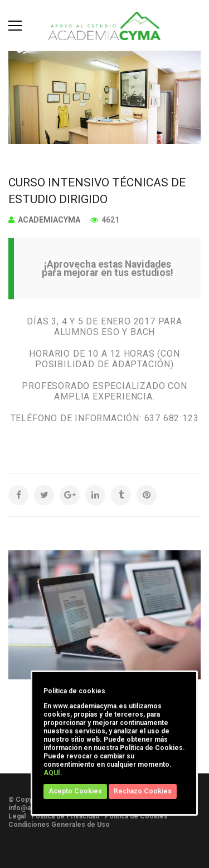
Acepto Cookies (75, 791)
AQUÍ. (53, 773)
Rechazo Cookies (143, 791)
